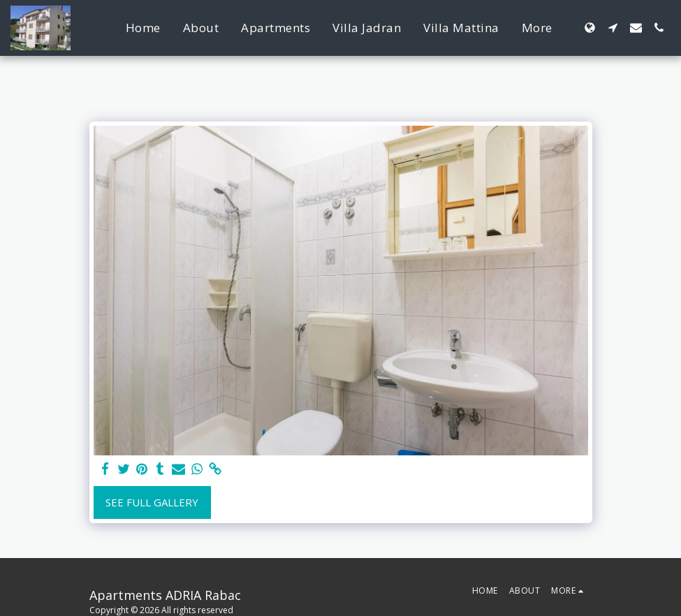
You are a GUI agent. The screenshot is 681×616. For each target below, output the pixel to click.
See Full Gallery (152, 502)
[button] (613, 28)
